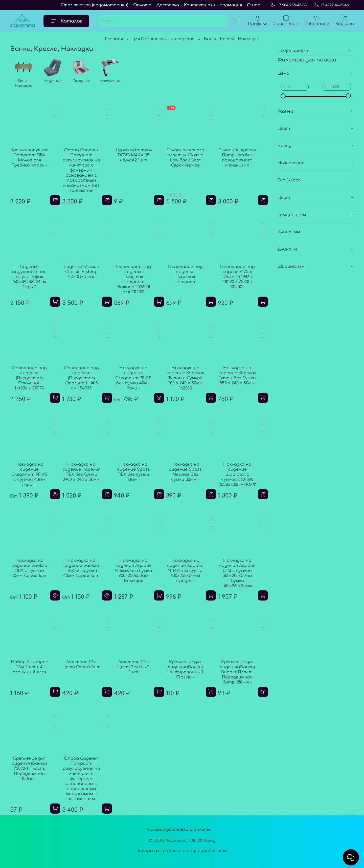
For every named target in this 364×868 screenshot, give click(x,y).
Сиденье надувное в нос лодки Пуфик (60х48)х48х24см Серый (29, 277)
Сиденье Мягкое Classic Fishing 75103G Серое (81, 272)
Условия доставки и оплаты (179, 830)
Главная (114, 39)
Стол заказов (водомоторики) (94, 5)
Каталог (66, 21)
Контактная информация (213, 5)
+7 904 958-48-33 (288, 5)
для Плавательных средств (163, 39)
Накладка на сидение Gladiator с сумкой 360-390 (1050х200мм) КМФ (237, 474)
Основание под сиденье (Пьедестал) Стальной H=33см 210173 (29, 378)
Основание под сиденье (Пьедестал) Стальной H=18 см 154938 (81, 378)
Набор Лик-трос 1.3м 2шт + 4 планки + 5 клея (29, 667)
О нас (254, 5)
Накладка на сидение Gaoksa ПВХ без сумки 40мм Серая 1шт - (81, 571)
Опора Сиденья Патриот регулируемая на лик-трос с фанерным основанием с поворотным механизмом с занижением (81, 779)
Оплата (142, 5)
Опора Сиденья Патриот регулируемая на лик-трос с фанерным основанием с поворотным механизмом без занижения (81, 170)
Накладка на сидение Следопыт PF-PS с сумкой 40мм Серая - (29, 474)
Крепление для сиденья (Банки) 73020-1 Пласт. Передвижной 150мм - (29, 769)
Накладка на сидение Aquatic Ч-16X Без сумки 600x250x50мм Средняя (185, 571)
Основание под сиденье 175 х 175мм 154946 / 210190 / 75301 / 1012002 (237, 277)
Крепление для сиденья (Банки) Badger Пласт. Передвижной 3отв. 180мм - (237, 672)
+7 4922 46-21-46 (331, 5)
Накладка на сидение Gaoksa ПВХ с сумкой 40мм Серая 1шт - (29, 571)
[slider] (283, 96)
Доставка (168, 5)
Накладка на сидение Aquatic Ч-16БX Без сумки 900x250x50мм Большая (133, 571)
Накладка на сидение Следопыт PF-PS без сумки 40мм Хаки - (133, 378)
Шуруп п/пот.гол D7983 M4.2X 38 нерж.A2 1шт (133, 155)
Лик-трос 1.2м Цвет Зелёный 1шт (133, 667)
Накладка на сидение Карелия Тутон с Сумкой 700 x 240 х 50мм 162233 (185, 378)
